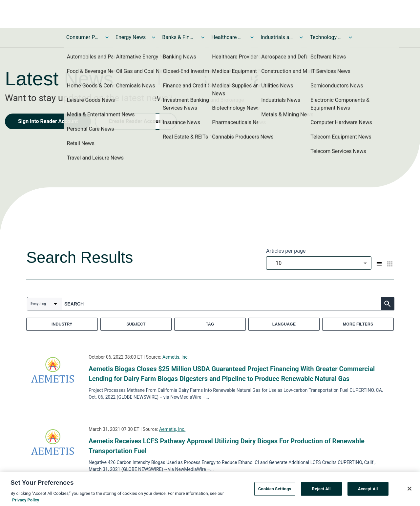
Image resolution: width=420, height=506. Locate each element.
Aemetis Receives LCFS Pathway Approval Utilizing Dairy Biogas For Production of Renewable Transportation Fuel (227, 446)
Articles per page (286, 251)
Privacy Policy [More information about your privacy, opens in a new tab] (26, 501)
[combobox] (319, 263)
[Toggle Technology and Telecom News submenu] (350, 37)
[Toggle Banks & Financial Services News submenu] (203, 37)
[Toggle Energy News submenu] (154, 37)
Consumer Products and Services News (83, 37)
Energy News (131, 37)
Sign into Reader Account (48, 121)
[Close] (409, 490)
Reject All (321, 490)
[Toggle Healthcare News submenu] (252, 37)
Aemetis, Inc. (176, 357)
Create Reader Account (136, 121)
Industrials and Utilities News (277, 37)
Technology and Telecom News (326, 37)
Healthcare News (228, 37)
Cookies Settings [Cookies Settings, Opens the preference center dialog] (275, 490)
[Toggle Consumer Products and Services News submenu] (107, 37)
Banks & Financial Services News (178, 37)
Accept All (368, 490)
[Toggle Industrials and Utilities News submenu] (301, 37)
